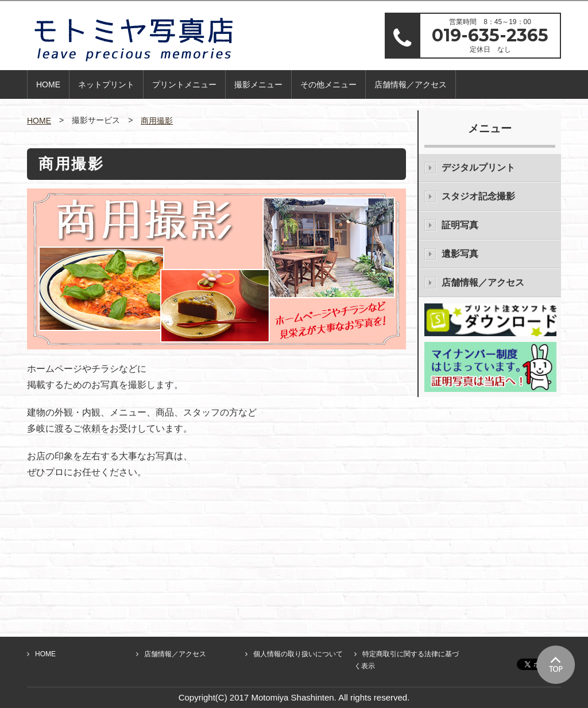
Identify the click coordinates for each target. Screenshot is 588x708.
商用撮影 (157, 121)
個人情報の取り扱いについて (298, 654)
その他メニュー (328, 84)
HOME (48, 84)
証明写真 (460, 225)
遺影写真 (460, 254)
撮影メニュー (258, 84)
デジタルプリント (478, 168)
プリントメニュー (184, 84)
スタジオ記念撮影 (478, 196)
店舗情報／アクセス (411, 84)
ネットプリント (106, 84)
